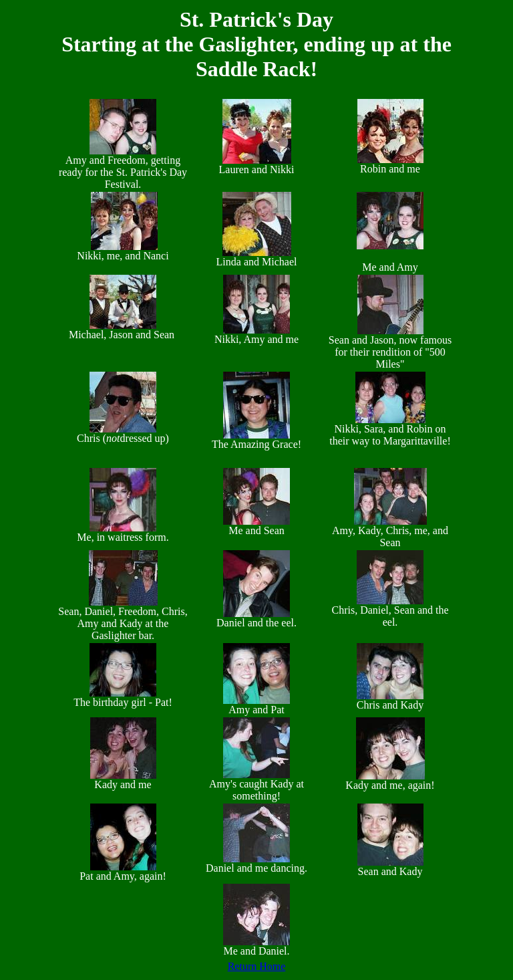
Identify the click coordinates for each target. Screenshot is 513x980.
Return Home (257, 966)
